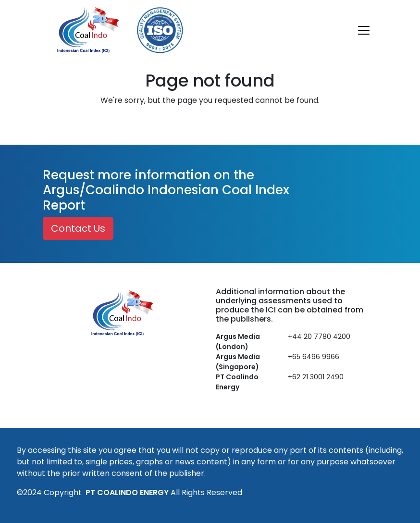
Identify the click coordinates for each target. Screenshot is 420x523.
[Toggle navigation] (364, 30)
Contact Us (78, 228)
